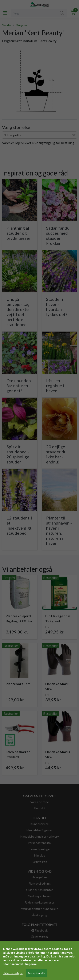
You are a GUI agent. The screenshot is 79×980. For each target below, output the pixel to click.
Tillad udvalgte (13, 973)
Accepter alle (37, 973)
